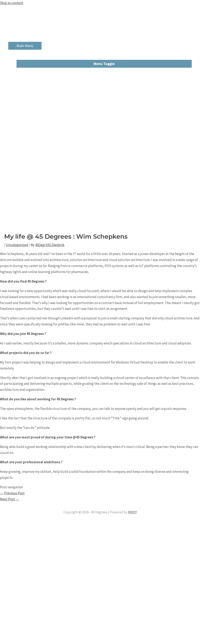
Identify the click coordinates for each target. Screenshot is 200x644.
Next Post (10, 499)
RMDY (132, 512)
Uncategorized (17, 245)
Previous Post (12, 493)
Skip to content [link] (12, 3)
